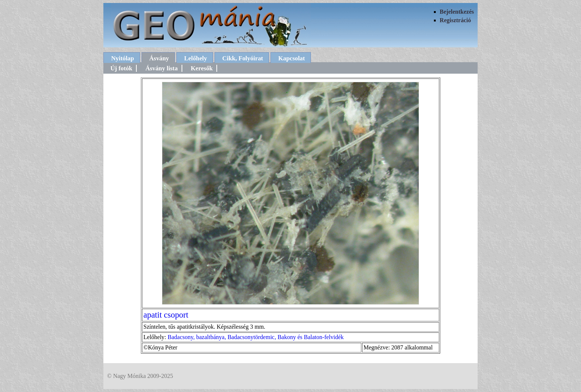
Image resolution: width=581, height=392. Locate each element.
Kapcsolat (292, 58)
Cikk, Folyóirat (243, 58)
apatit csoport (166, 315)
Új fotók (121, 68)
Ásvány (159, 58)
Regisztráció (455, 20)
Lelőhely (196, 58)
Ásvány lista (161, 68)
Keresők (202, 68)
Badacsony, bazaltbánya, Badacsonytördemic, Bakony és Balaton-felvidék (255, 337)
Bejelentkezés (457, 12)
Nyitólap (123, 58)
